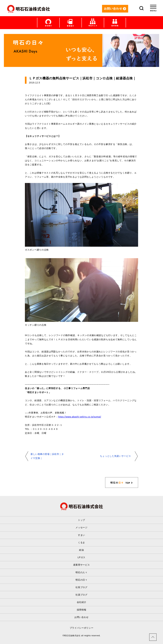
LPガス (81, 557)
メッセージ (81, 527)
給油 (81, 550)
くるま (81, 542)
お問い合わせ (81, 617)
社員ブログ (81, 595)
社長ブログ (81, 587)
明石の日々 (81, 580)
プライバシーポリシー (82, 628)
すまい (81, 535)
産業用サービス (82, 565)
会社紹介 (82, 602)
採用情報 (82, 610)
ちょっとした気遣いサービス (115, 456)
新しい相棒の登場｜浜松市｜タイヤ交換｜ (47, 456)
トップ (81, 520)
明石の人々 (81, 572)
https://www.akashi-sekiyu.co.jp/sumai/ (80, 417)
